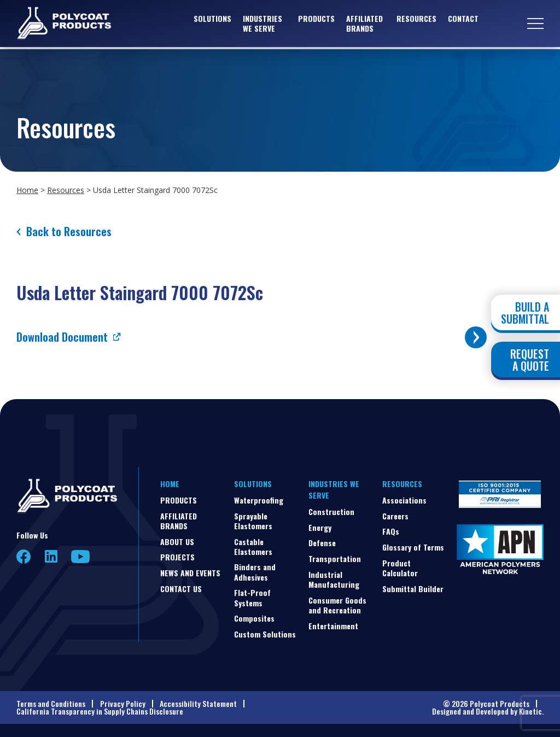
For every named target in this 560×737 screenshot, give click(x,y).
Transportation (335, 558)
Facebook (24, 557)
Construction (331, 511)
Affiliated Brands (364, 24)
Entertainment (333, 626)
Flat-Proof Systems (252, 597)
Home (27, 190)
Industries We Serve (262, 24)
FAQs (391, 531)
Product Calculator (400, 568)
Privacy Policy (123, 703)
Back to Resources (69, 231)
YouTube (80, 557)
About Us (177, 542)
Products (316, 19)
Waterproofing (259, 500)
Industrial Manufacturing (334, 579)
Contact (463, 19)
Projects (177, 557)
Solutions (212, 19)
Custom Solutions (265, 634)
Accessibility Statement (198, 703)
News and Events (190, 573)
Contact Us (181, 589)
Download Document (62, 337)
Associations (404, 500)
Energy (320, 527)
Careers (395, 516)
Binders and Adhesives (255, 572)
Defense (322, 543)
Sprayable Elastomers (253, 521)
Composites (254, 618)
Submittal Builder (413, 589)
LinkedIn (51, 557)
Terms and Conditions (51, 703)
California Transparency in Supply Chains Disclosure (100, 711)
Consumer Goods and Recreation (337, 605)
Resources (416, 19)
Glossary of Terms (413, 547)
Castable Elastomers (253, 546)
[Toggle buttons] (476, 337)
